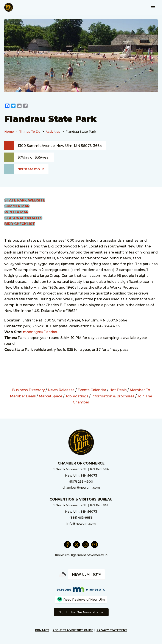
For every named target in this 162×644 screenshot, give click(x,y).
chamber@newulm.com (81, 488)
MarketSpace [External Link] (51, 396)
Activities (53, 132)
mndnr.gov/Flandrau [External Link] (41, 332)
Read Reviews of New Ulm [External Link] (81, 599)
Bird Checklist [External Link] (20, 224)
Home (9, 132)
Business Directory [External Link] (28, 390)
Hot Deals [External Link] (118, 390)
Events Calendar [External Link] (92, 390)
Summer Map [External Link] (17, 206)
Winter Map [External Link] (16, 212)
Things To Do (30, 132)
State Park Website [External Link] (25, 200)
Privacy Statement (112, 630)
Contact (42, 630)
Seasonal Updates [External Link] (23, 218)
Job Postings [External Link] (77, 396)
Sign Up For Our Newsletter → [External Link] (81, 612)
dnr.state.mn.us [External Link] (31, 169)
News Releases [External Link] (61, 390)
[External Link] (7, 106)
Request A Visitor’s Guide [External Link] (73, 630)
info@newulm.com (81, 524)
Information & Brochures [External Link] (113, 396)
